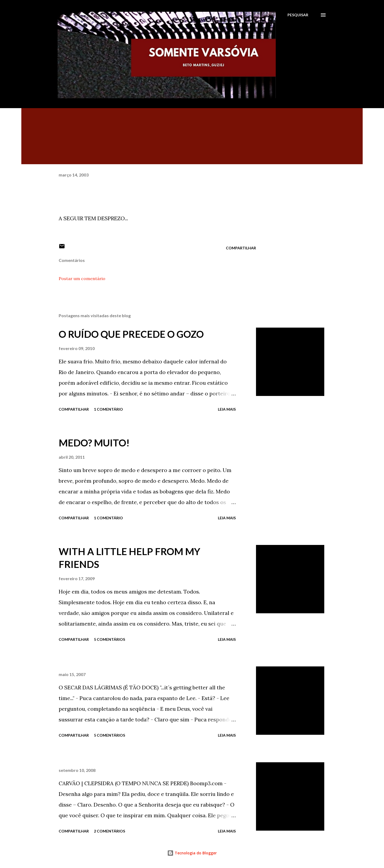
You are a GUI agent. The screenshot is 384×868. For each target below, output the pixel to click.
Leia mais (227, 409)
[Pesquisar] (298, 15)
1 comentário (108, 409)
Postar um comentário (82, 278)
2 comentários (109, 831)
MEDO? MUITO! (94, 443)
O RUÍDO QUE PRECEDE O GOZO (131, 334)
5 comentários (109, 639)
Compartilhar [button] (241, 248)
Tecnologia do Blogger (192, 853)
